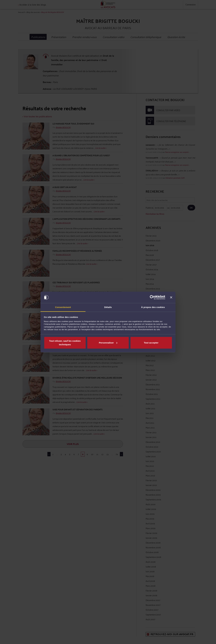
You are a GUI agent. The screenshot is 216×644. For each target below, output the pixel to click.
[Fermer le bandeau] (171, 297)
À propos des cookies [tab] (153, 307)
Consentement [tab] (63, 307)
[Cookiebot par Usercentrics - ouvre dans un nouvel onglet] (152, 297)
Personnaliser (108, 343)
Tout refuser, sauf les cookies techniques (65, 343)
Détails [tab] (108, 307)
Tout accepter (151, 343)
